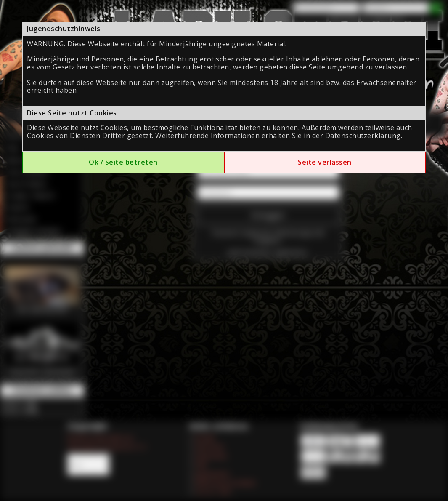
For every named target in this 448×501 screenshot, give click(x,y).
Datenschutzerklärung (363, 136)
